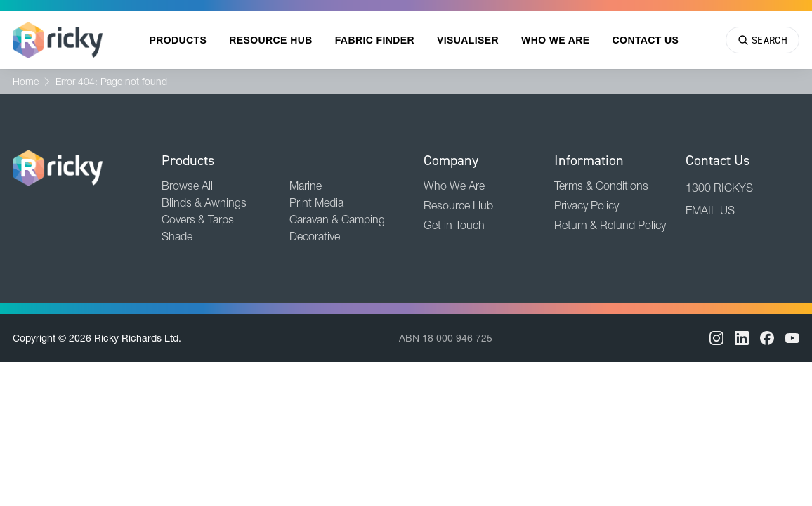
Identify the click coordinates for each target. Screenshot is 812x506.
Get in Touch (454, 225)
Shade (177, 236)
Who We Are (556, 40)
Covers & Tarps (198, 219)
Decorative (315, 236)
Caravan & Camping (337, 219)
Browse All (187, 186)
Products (178, 40)
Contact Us (646, 40)
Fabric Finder (375, 40)
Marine (306, 186)
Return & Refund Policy (610, 225)
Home (26, 82)
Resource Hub (270, 40)
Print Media (316, 202)
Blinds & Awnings (204, 202)
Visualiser (468, 40)
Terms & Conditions (601, 186)
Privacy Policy (587, 205)
